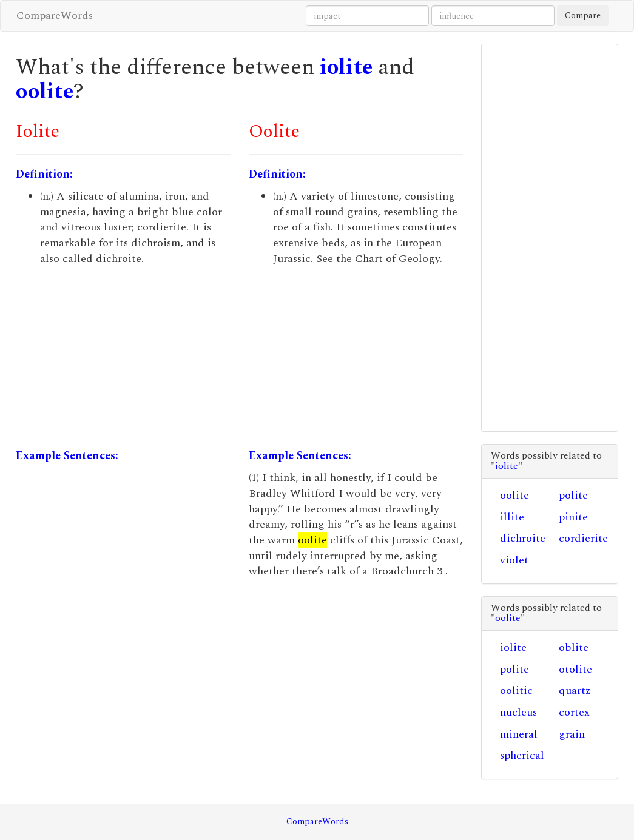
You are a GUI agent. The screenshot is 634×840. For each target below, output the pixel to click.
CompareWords (55, 15)
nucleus (518, 712)
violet (514, 560)
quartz (575, 690)
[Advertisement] (123, 357)
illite (512, 517)
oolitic (516, 690)
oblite (574, 647)
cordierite (583, 538)
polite (573, 495)
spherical (522, 755)
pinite (573, 517)
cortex (574, 712)
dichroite (523, 538)
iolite (346, 68)
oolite (45, 92)
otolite (575, 669)
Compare (583, 15)
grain (572, 734)
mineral (519, 734)
